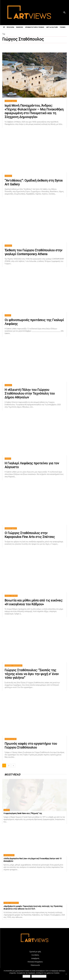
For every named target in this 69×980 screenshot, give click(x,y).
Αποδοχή (26, 976)
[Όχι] (66, 974)
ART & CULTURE (9, 855)
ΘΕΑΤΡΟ (7, 810)
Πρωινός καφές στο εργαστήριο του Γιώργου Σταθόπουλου (31, 746)
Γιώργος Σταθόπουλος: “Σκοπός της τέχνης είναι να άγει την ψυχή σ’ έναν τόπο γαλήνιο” (32, 674)
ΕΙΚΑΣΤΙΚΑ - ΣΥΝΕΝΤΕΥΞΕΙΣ (13, 666)
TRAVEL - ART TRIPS (11, 596)
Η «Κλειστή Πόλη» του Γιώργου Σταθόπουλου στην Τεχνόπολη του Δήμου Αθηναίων (30, 394)
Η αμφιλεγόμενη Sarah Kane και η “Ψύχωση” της (23, 813)
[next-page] (13, 765)
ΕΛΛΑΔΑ (8, 315)
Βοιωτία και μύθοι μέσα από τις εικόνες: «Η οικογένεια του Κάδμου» (34, 602)
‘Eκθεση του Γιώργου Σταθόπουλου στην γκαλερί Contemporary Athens (33, 252)
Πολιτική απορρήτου (39, 976)
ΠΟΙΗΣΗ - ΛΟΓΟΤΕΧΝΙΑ (11, 903)
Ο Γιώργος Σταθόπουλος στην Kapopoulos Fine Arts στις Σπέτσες (30, 535)
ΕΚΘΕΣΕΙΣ (8, 176)
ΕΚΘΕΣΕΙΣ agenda (11, 101)
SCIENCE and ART (11, 739)
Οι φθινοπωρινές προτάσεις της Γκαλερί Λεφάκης (34, 322)
